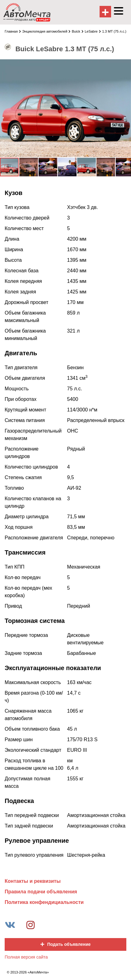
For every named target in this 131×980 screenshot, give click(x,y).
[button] (125, 65)
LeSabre (93, 31)
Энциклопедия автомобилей (46, 31)
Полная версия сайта (26, 957)
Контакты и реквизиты (33, 881)
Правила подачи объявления (41, 892)
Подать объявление (66, 944)
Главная (13, 31)
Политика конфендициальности (44, 902)
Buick (78, 31)
